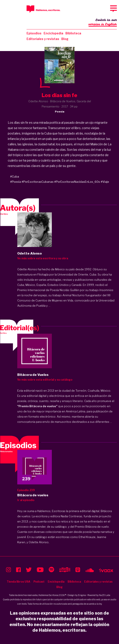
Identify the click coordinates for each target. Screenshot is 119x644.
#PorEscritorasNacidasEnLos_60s (77, 182)
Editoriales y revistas (43, 39)
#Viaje (105, 182)
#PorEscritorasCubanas (38, 182)
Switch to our (103, 22)
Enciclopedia (53, 33)
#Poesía (16, 182)
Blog (65, 39)
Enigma (82, 595)
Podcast (39, 582)
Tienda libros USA (18, 582)
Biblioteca (73, 33)
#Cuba (15, 176)
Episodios (34, 33)
